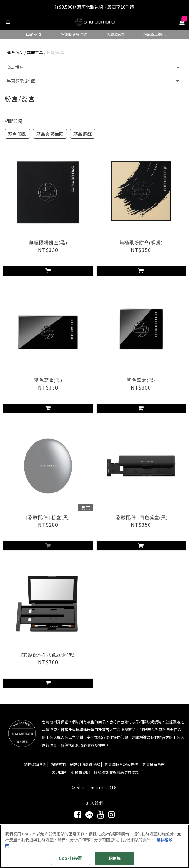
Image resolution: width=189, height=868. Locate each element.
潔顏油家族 (116, 34)
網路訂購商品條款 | (86, 764)
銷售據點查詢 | (36, 764)
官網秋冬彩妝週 (74, 34)
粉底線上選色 (154, 34)
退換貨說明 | (81, 772)
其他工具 (35, 52)
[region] (94, 846)
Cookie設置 (70, 858)
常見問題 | (60, 772)
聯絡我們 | (59, 764)
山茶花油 (34, 34)
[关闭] (179, 834)
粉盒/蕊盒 (55, 52)
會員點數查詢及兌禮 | (122, 764)
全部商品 (15, 52)
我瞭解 (114, 858)
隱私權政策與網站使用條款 (116, 772)
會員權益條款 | (154, 764)
